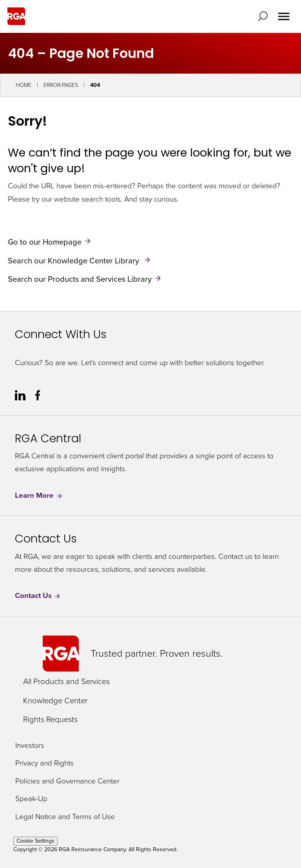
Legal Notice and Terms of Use (65, 817)
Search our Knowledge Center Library (74, 260)
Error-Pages (61, 85)
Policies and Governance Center (67, 781)
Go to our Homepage (45, 242)
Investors (30, 746)
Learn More (39, 496)
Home (24, 85)
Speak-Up (31, 799)
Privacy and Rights (44, 763)
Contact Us (38, 596)
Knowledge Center (55, 701)
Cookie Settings (35, 841)
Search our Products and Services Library (80, 279)
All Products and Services (66, 681)
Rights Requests (50, 719)
